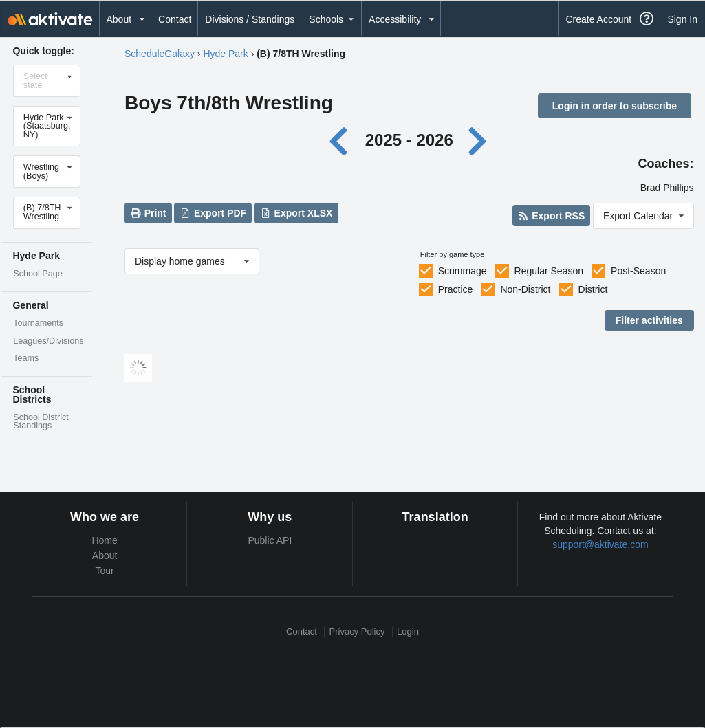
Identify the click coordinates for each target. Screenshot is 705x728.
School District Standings (41, 422)
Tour (105, 571)
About (105, 555)
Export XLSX (296, 213)
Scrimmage (463, 271)
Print (148, 213)
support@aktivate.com (600, 544)
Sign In (682, 19)
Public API (270, 540)
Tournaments (38, 323)
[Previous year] (342, 140)
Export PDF (214, 213)
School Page (37, 274)
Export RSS (551, 216)
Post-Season (638, 271)
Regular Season (549, 271)
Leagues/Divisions (48, 341)
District (593, 289)
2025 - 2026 (409, 140)
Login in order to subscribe (615, 106)
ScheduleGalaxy (160, 54)
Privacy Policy (357, 631)
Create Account (598, 19)
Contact (175, 19)
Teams (26, 358)
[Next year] (478, 140)
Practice (456, 289)
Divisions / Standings (250, 19)
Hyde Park (225, 54)
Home (104, 540)
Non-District (525, 289)
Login (408, 631)
